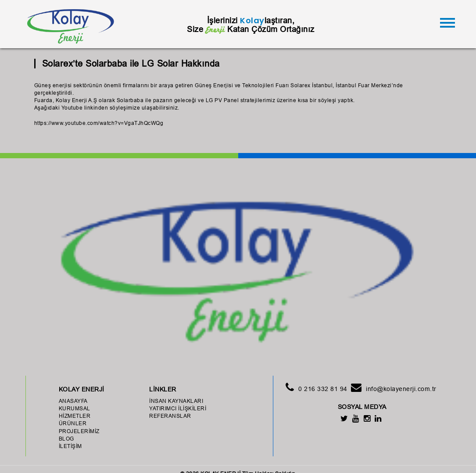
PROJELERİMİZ (79, 431)
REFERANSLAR (170, 416)
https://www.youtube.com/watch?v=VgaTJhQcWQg (99, 123)
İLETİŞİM (70, 446)
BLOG (66, 439)
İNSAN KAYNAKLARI (176, 401)
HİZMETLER (75, 416)
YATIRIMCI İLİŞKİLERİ (178, 408)
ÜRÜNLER (73, 423)
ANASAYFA (73, 401)
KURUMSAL (75, 408)
